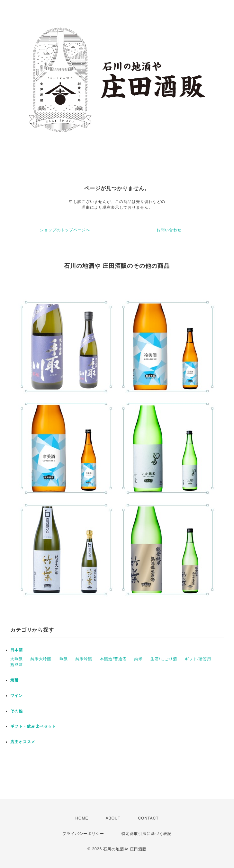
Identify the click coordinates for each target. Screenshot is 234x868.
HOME (82, 818)
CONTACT (148, 818)
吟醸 (64, 659)
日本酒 (17, 650)
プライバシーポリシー (83, 834)
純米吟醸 (84, 659)
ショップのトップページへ (65, 230)
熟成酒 (17, 665)
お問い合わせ (169, 230)
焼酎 (14, 680)
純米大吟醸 (41, 659)
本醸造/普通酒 (113, 659)
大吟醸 (17, 659)
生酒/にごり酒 (164, 659)
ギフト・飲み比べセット (33, 726)
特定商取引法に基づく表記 (147, 834)
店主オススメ (23, 742)
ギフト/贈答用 (198, 659)
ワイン (17, 696)
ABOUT (113, 818)
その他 (17, 711)
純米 (139, 659)
